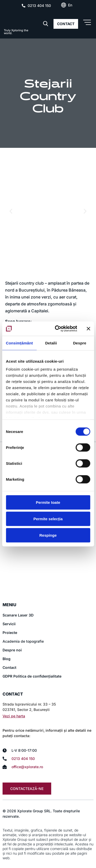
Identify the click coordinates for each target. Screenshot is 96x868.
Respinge (48, 535)
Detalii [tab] (51, 343)
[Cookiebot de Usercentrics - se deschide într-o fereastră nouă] (57, 329)
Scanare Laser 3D (18, 615)
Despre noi (12, 650)
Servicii (9, 624)
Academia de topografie (23, 641)
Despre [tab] (79, 343)
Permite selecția (48, 519)
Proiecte (10, 633)
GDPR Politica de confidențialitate (32, 676)
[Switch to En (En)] (70, 5)
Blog (7, 659)
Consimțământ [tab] (19, 343)
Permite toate (48, 502)
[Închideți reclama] (88, 329)
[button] (11, 211)
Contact (9, 667)
